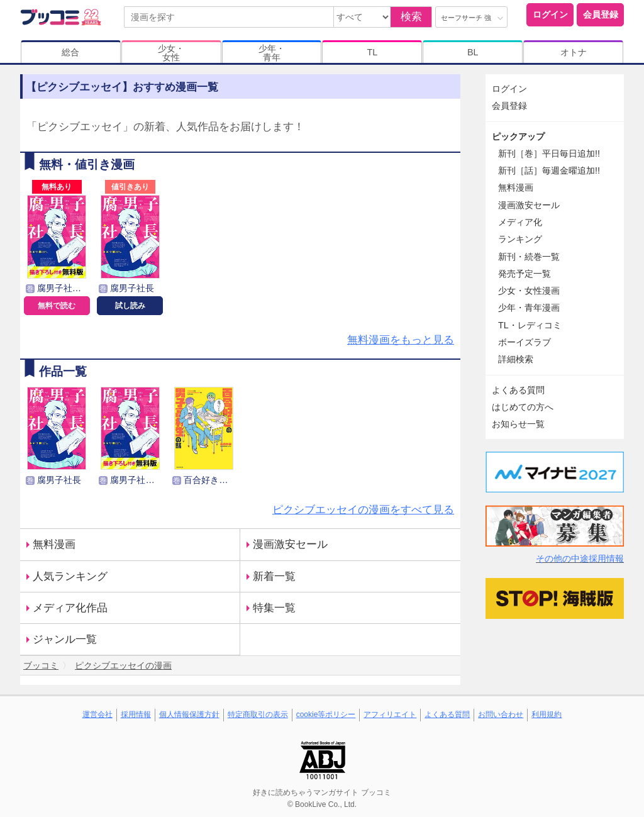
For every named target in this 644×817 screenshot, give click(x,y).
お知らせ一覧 (518, 424)
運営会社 (97, 714)
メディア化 (520, 222)
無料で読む (57, 306)
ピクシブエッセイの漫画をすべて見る (363, 510)
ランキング (520, 239)
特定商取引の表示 (258, 714)
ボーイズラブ (525, 342)
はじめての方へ (523, 407)
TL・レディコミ (530, 325)
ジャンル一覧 (65, 639)
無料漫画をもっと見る (401, 340)
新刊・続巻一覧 (529, 257)
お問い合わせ (501, 714)
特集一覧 (274, 608)
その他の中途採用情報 (580, 559)
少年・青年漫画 (529, 308)
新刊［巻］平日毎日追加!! (549, 153)
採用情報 (136, 714)
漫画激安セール (290, 544)
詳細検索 (516, 359)
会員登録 (601, 14)
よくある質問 (518, 390)
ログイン (550, 14)
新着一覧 (274, 576)
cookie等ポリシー (326, 714)
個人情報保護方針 (189, 714)
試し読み (130, 306)
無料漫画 (54, 544)
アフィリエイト (390, 714)
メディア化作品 (70, 608)
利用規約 (547, 714)
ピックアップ (518, 136)
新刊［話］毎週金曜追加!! (549, 170)
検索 (411, 17)
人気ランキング (70, 576)
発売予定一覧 (525, 274)
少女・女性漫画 (529, 291)
